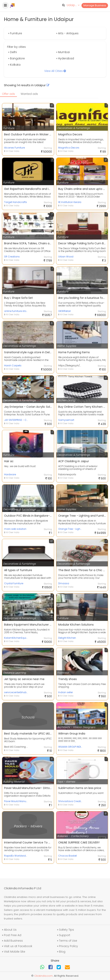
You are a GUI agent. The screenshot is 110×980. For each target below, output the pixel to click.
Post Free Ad (13, 935)
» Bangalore (16, 58)
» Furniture (15, 33)
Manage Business (95, 5)
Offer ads (8, 94)
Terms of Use (68, 941)
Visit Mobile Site (15, 952)
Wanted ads (29, 94)
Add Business (13, 941)
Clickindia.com (43, 976)
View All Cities (55, 71)
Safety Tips (67, 930)
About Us (10, 930)
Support (65, 935)
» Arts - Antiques (67, 33)
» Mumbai (63, 52)
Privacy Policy (68, 946)
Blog (62, 952)
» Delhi (12, 52)
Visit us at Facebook (18, 946)
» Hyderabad (65, 58)
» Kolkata (14, 65)
